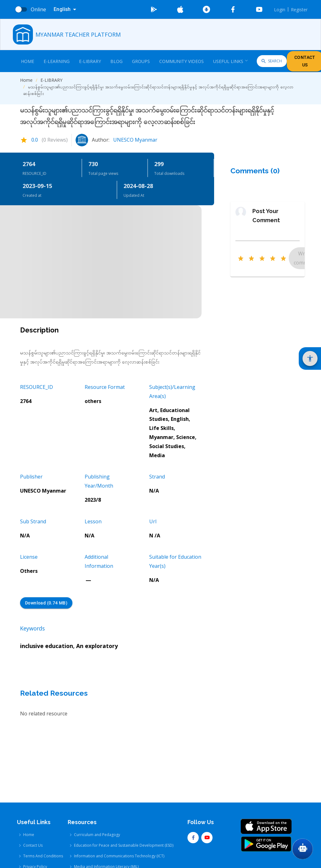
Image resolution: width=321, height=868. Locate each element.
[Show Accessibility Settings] (310, 358)
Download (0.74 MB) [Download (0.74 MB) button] (46, 603)
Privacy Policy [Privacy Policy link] (35, 827)
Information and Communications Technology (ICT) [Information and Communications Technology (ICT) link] (119, 816)
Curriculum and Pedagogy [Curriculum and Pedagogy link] (97, 795)
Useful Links (231, 61)
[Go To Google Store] (154, 9)
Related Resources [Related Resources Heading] (54, 693)
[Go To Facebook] (233, 9)
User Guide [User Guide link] (33, 837)
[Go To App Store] (180, 9)
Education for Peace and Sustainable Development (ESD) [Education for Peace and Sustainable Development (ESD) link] (124, 805)
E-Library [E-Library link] (90, 61)
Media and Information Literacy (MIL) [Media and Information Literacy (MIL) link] (106, 827)
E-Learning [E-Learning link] (57, 61)
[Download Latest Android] (207, 9)
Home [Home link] (28, 61)
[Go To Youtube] (259, 9)
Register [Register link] (299, 10)
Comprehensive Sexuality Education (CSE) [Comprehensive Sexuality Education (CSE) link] (110, 837)
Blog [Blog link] (116, 61)
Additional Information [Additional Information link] (43, 848)
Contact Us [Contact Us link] (33, 805)
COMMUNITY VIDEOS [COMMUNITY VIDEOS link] (182, 61)
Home (26, 80)
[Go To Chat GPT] (303, 849)
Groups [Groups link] (141, 61)
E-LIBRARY (51, 80)
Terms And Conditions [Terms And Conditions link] (43, 816)
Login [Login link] (280, 10)
